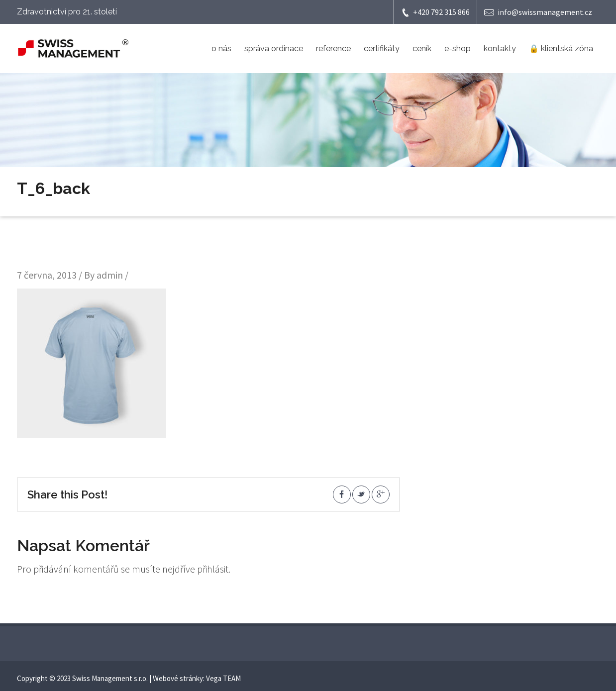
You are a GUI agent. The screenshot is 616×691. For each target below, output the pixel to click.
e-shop (458, 49)
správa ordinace (274, 49)
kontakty (500, 49)
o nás (221, 49)
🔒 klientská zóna (561, 49)
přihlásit (213, 569)
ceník (422, 49)
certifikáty (382, 49)
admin (110, 275)
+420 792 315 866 (435, 12)
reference (333, 49)
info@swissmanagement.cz (538, 12)
